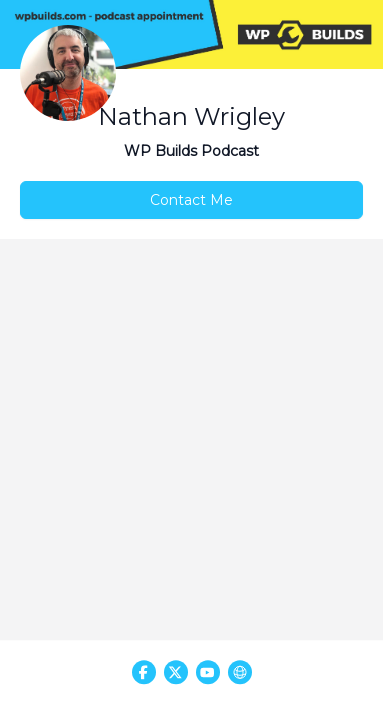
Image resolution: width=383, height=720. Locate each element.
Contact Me (191, 200)
